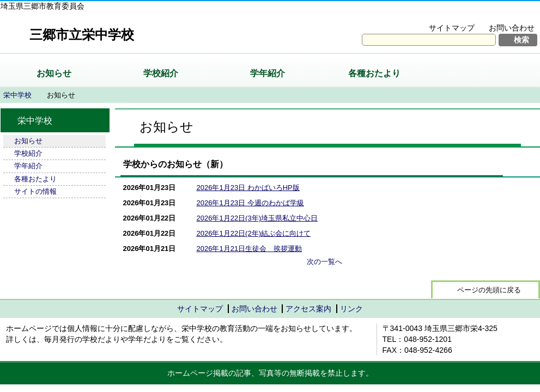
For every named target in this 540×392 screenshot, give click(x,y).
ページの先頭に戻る (489, 290)
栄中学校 (17, 95)
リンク (351, 309)
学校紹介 (161, 73)
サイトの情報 (35, 191)
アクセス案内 (308, 309)
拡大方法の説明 (504, 14)
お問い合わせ (512, 28)
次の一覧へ (324, 262)
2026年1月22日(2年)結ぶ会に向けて (254, 233)
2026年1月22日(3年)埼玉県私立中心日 (257, 218)
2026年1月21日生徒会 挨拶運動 (250, 249)
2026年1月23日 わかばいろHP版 (248, 188)
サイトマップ (452, 28)
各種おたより (374, 73)
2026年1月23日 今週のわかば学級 (250, 203)
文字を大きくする (430, 14)
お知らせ (54, 73)
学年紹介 (268, 73)
